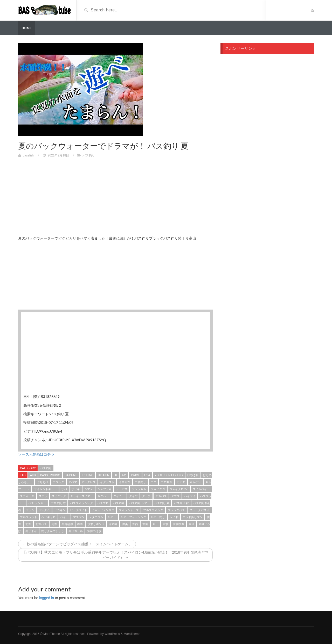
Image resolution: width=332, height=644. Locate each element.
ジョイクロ (158, 489)
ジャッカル (139, 489)
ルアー (112, 517)
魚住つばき (94, 531)
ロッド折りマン (193, 517)
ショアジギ (104, 489)
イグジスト (107, 482)
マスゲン (79, 517)
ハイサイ (190, 496)
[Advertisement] (115, 199)
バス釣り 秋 (181, 503)
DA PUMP (71, 475)
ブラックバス (176, 510)
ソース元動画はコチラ (36, 454)
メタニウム (96, 517)
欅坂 (80, 524)
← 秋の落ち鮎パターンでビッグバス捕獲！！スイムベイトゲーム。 (77, 544)
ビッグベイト (79, 510)
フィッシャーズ (129, 510)
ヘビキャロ (49, 517)
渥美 (125, 524)
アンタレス (89, 482)
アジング (58, 482)
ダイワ (133, 496)
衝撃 (165, 524)
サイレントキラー (45, 489)
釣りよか (31, 531)
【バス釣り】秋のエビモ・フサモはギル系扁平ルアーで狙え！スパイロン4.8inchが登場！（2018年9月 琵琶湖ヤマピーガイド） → (115, 555)
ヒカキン (60, 510)
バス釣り (89, 155)
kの (124, 475)
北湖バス (41, 524)
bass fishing (50, 475)
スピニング (59, 496)
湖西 (135, 524)
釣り (191, 524)
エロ (154, 482)
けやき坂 (193, 475)
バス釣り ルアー (140, 503)
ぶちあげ (43, 482)
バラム (30, 510)
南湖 (54, 524)
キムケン (195, 482)
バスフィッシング (81, 503)
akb (33, 475)
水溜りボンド (96, 524)
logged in (47, 598)
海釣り (113, 524)
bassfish (28, 155)
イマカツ (125, 482)
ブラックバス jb (200, 510)
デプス (175, 496)
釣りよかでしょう (53, 531)
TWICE (135, 475)
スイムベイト (201, 489)
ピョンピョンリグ (103, 510)
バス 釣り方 (58, 503)
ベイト (64, 517)
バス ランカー (37, 503)
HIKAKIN (103, 475)
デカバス (161, 496)
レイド (174, 517)
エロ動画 (167, 482)
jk (115, 475)
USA (147, 475)
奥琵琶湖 (67, 524)
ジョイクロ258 (179, 489)
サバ (64, 489)
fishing (88, 475)
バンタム (44, 510)
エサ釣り (140, 482)
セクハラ (103, 496)
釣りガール (76, 531)
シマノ (89, 489)
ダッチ (146, 496)
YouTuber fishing (169, 475)
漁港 (145, 524)
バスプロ (103, 503)
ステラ (43, 496)
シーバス (122, 489)
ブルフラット (29, 517)
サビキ (76, 489)
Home (27, 28)
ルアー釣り (158, 517)
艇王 (155, 524)
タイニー (119, 496)
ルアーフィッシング (133, 517)
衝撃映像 (178, 524)
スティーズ (27, 496)
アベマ (73, 482)
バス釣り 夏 (162, 503)
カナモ (181, 482)
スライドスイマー (82, 496)
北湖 (28, 524)
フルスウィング (153, 510)
